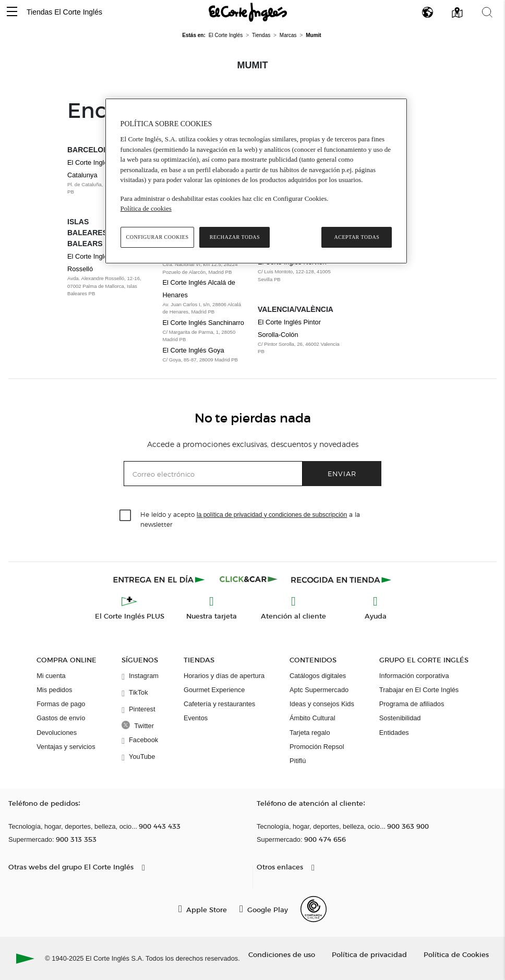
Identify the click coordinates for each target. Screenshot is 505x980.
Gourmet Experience (214, 690)
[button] (12, 12)
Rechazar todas (235, 237)
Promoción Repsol (317, 747)
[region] (256, 181)
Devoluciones (57, 733)
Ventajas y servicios (66, 747)
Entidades (394, 733)
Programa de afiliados (412, 704)
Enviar (342, 473)
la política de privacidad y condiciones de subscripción (272, 515)
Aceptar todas (357, 237)
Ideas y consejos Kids (322, 704)
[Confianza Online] (314, 909)
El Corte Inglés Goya (194, 350)
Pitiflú (298, 761)
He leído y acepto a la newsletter (250, 519)
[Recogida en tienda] (341, 579)
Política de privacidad (369, 954)
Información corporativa (414, 676)
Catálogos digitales (318, 676)
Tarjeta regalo (310, 733)
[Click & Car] (249, 579)
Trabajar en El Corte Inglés (419, 690)
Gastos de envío (61, 718)
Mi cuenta (51, 676)
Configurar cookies (158, 237)
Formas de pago (61, 704)
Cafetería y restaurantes (219, 704)
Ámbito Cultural (312, 718)
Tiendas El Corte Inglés (64, 12)
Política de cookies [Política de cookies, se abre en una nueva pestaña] (146, 208)
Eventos (196, 718)
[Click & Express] (160, 579)
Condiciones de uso (282, 954)
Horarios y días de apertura (224, 676)
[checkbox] (126, 516)
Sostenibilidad (400, 718)
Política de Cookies (456, 954)
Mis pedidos (54, 690)
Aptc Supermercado (319, 690)
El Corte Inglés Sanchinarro (204, 323)
